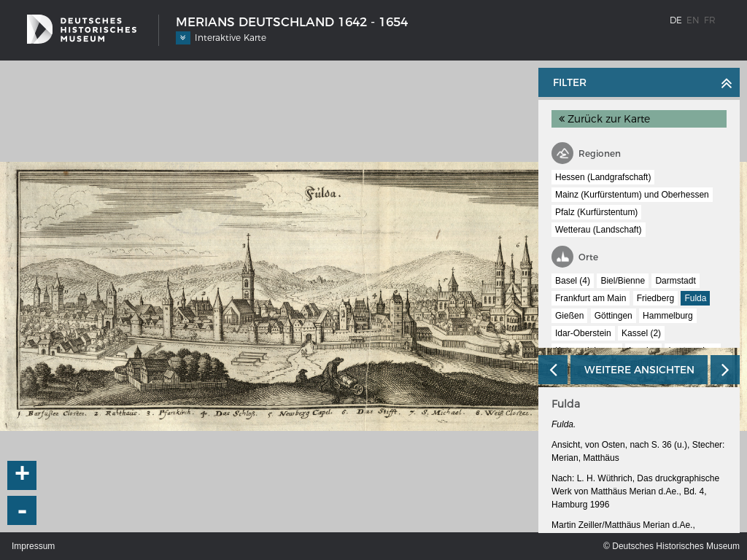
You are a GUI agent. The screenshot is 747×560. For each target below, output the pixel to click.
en (693, 20)
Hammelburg (668, 316)
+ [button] (23, 475)
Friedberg (655, 298)
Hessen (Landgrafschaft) (603, 177)
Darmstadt (675, 281)
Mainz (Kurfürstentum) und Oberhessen (632, 195)
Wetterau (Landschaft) (599, 230)
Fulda (695, 298)
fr (710, 20)
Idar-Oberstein (583, 333)
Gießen (569, 316)
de (676, 20)
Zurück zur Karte (604, 119)
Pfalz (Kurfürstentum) (596, 212)
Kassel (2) (641, 333)
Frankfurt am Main (591, 298)
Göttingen (614, 316)
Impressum (33, 546)
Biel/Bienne (623, 281)
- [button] (23, 510)
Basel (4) (573, 281)
